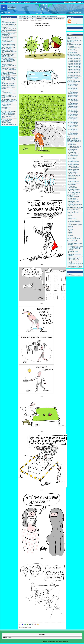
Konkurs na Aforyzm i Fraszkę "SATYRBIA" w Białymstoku (75, 247)
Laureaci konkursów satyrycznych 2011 (73, 101)
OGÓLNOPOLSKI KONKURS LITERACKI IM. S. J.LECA (75, 264)
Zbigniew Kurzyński (73, 191)
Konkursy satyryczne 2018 (75, 68)
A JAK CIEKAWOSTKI (72, 37)
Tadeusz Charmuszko (74, 182)
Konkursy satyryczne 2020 (75, 71)
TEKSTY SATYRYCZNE (73, 213)
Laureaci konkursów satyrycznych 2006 (73, 88)
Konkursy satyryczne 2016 (75, 65)
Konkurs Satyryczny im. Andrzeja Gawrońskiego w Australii (74, 261)
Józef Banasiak (72, 159)
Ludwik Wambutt (73, 166)
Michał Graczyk (73, 203)
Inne (70, 223)
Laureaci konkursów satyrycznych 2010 (73, 99)
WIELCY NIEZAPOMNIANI (73, 239)
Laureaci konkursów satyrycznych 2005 (73, 85)
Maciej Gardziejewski (74, 168)
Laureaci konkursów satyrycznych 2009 (73, 96)
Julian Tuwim (72, 49)
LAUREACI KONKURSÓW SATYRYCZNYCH (73, 82)
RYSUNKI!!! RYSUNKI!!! (30, 16)
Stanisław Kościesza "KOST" (76, 204)
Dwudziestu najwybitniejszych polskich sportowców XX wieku (8, 45)
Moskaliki (71, 228)
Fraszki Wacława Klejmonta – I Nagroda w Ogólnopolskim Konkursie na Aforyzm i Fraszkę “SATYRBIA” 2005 (9, 73)
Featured (69, 43)
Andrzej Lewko (72, 145)
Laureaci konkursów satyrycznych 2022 (73, 131)
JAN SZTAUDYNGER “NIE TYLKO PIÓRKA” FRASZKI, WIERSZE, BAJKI (8, 55)
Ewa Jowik (71, 151)
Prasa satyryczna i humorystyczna (75, 208)
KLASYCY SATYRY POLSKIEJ (74, 45)
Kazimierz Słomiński (74, 163)
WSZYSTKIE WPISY (42, 16)
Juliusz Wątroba (73, 160)
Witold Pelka (72, 186)
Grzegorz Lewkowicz (74, 154)
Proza (70, 231)
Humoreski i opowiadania (75, 222)
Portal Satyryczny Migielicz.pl (14, 2)
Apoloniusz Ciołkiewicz (74, 148)
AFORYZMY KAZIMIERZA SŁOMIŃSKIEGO (7, 42)
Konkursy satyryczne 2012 (75, 59)
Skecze (71, 234)
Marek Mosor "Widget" (74, 201)
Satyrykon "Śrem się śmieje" (75, 267)
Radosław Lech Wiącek (74, 175)
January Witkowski (73, 155)
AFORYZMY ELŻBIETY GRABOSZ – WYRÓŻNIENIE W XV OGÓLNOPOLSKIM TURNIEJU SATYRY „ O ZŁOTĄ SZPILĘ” (9, 95)
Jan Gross (71, 46)
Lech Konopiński (73, 51)
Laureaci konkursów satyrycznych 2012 (73, 104)
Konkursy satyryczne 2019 (75, 69)
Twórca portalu (27, 2)
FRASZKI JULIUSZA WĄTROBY (9, 24)
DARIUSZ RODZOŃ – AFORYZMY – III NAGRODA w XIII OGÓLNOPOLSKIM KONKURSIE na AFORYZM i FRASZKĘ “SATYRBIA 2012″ (9, 112)
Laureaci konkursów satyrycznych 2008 (73, 93)
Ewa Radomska (73, 152)
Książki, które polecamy (73, 77)
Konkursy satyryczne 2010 (75, 56)
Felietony (71, 217)
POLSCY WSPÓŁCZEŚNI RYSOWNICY (73, 195)
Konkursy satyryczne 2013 (75, 60)
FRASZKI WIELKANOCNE (8, 84)
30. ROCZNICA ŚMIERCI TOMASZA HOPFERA (7, 40)
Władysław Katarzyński (74, 189)
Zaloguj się (70, 275)
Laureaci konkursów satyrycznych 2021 (73, 129)
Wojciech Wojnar (73, 188)
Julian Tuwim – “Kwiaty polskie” (9, 29)
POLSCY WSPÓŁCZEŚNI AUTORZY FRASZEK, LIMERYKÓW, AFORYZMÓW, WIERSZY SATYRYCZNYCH (74, 140)
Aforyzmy (71, 214)
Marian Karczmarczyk (74, 169)
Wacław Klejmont (73, 52)
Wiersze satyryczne (73, 237)
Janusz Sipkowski (73, 157)
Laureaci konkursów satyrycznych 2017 (73, 118)
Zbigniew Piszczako (52, 16)
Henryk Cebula (72, 198)
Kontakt (35, 2)
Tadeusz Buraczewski (74, 180)
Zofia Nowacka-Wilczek (74, 192)
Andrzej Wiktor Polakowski (75, 146)
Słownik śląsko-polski (72, 211)
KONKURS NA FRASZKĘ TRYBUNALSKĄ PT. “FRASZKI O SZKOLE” (9, 51)
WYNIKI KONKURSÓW (73, 242)
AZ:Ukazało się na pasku (73, 39)
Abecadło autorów (73, 143)
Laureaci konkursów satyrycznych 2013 (73, 107)
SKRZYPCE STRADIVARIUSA (8, 23)
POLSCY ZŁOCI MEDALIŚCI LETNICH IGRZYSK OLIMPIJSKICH (8, 35)
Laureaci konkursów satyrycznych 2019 (73, 123)
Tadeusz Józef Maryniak (75, 183)
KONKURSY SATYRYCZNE (74, 54)
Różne (71, 232)
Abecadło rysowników (74, 197)
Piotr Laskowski (73, 174)
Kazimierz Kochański (74, 162)
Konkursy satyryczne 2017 (75, 66)
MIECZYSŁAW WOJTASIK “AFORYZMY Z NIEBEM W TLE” (9, 69)
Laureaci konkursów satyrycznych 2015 (73, 112)
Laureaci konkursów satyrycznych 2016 (73, 115)
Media (69, 137)
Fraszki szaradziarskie (74, 220)
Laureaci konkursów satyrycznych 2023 (73, 134)
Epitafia (71, 215)
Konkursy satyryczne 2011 (75, 57)
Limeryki (71, 226)
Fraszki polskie (72, 219)
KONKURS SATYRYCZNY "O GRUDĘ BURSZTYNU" (75, 258)
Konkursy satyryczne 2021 (75, 72)
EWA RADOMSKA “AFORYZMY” (9, 86)
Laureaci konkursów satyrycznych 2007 (73, 90)
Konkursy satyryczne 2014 (75, 62)
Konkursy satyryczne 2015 (75, 63)
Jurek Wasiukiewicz (73, 200)
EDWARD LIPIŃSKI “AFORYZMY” (6, 108)
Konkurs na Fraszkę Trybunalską (73, 252)
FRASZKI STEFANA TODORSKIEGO (6, 105)
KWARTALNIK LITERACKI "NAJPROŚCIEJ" (73, 80)
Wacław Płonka (73, 185)
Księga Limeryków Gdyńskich (76, 225)
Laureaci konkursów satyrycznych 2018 (73, 120)
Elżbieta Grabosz (73, 149)
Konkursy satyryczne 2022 (75, 74)
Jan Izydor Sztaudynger (74, 48)
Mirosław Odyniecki (73, 171)
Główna (3, 2)
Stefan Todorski (73, 178)
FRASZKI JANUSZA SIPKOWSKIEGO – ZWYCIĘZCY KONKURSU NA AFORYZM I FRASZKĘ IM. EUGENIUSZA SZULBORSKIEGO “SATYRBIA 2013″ (9, 79)
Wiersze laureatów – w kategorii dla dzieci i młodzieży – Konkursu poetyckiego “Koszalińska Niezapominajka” (9, 101)
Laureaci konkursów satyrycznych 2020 (73, 126)
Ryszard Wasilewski (74, 177)
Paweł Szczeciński (73, 172)
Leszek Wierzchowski (74, 165)
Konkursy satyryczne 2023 (75, 76)
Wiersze (71, 235)
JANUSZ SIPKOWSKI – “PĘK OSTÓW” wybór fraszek (8, 48)
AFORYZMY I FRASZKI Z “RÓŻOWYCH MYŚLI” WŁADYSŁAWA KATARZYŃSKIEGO (7, 121)
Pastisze (71, 229)
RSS (78, 23)
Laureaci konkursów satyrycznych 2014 (73, 110)
